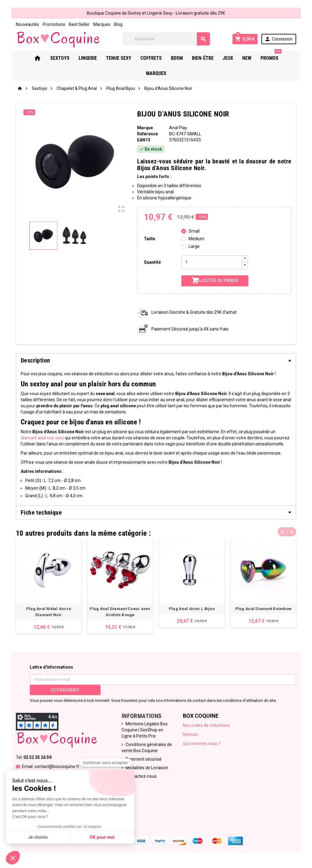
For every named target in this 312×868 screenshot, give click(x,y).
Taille (149, 239)
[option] (49, 586)
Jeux (228, 58)
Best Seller (79, 24)
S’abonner (65, 690)
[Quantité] (212, 262)
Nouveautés (27, 24)
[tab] (156, 360)
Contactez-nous (141, 776)
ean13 (144, 140)
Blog (118, 24)
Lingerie (88, 58)
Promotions (54, 24)
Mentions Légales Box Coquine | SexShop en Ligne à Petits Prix (145, 730)
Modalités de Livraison (147, 768)
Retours (190, 734)
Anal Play (178, 128)
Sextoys (60, 58)
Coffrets (151, 58)
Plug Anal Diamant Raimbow (264, 609)
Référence (147, 134)
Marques (102, 24)
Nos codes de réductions (206, 725)
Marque (145, 128)
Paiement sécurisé (144, 759)
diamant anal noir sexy (42, 438)
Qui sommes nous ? (202, 744)
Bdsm (177, 58)
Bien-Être (203, 58)
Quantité (152, 262)
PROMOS (271, 56)
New (247, 58)
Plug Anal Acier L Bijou (192, 609)
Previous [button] (282, 532)
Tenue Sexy (119, 58)
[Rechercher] (166, 39)
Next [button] (292, 532)
